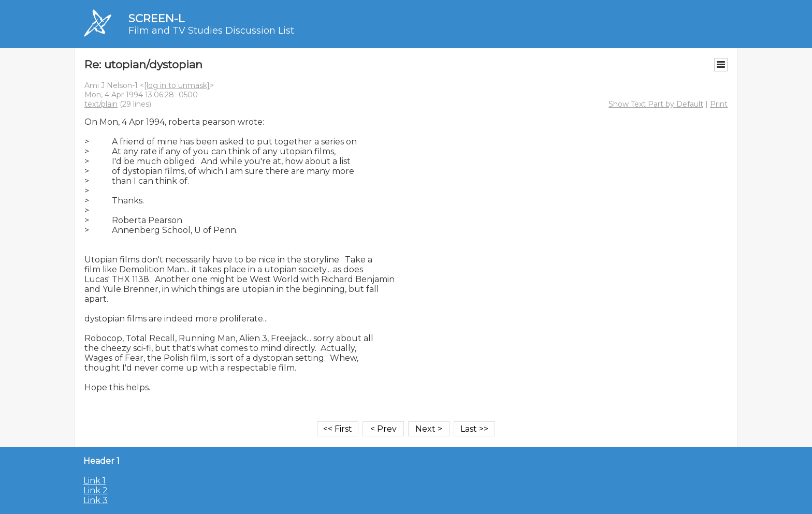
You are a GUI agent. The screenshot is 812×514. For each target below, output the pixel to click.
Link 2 (96, 490)
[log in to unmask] (177, 85)
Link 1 (95, 481)
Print (719, 104)
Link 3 (96, 500)
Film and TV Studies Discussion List (211, 31)
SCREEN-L (156, 18)
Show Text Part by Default (656, 104)
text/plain (101, 104)
